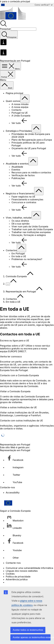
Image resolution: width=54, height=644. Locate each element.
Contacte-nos (13, 563)
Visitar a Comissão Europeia (15, 391)
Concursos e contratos (24, 202)
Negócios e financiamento (20, 193)
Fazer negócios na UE (23, 197)
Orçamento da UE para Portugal (29, 148)
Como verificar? (44, 5)
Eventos (16, 170)
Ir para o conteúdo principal (15, 1)
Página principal (14, 93)
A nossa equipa (20, 107)
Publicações (18, 178)
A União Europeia (21, 116)
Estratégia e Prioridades (19, 131)
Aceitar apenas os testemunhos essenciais (32, 637)
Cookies (10, 574)
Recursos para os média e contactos (31, 172)
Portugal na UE (20, 113)
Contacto (16, 110)
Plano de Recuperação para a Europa (32, 140)
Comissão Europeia (16, 276)
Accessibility (13, 493)
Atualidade (17, 167)
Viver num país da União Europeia (30, 226)
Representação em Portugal (21, 291)
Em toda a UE (19, 256)
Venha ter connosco (11, 357)
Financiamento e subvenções (27, 199)
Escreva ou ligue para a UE (15, 341)
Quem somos (13, 101)
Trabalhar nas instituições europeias (31, 232)
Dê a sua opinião (21, 224)
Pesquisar (5, 29)
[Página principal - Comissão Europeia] (13, 19)
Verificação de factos (23, 175)
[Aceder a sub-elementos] (25, 99)
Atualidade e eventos (17, 164)
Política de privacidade (18, 577)
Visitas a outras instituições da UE (18, 407)
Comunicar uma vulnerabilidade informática (29, 568)
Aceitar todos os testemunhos (28, 630)
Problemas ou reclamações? (27, 259)
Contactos (11, 250)
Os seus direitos (20, 221)
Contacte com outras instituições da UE (21, 421)
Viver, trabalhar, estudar (19, 218)
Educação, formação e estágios (29, 235)
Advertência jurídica (17, 579)
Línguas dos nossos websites (22, 571)
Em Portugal (18, 253)
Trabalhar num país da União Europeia (32, 229)
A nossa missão (20, 104)
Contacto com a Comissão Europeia (19, 375)
